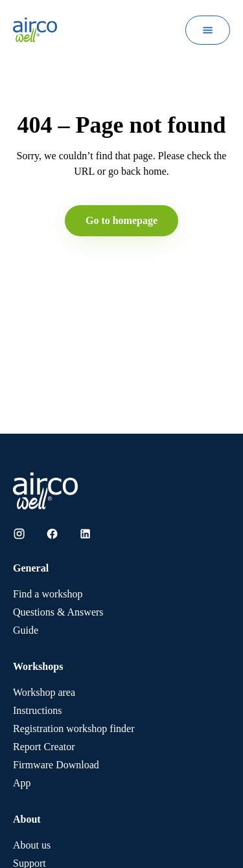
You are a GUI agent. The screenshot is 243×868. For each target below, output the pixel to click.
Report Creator (44, 747)
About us (32, 845)
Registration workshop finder (74, 729)
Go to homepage (121, 220)
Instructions (38, 710)
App (22, 783)
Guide (26, 630)
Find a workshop (48, 594)
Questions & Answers (58, 612)
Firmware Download (56, 765)
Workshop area (44, 692)
